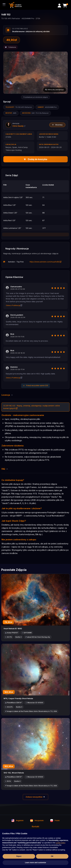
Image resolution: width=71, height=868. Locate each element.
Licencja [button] (7, 395)
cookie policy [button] (60, 843)
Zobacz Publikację (14, 305)
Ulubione (11, 47)
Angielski (18, 821)
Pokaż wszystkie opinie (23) (35, 385)
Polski (55, 821)
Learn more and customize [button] (35, 863)
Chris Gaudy (19, 126)
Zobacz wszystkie (35, 797)
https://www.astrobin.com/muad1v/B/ (45, 262)
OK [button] (52, 856)
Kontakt (35, 826)
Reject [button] (19, 856)
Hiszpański (37, 821)
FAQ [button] (5, 469)
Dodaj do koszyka (35, 159)
